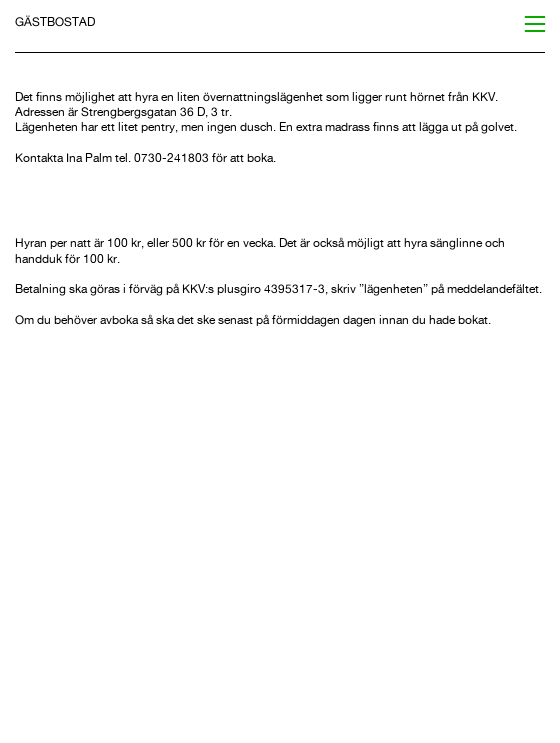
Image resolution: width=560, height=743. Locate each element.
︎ (535, 24)
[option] (279, 527)
